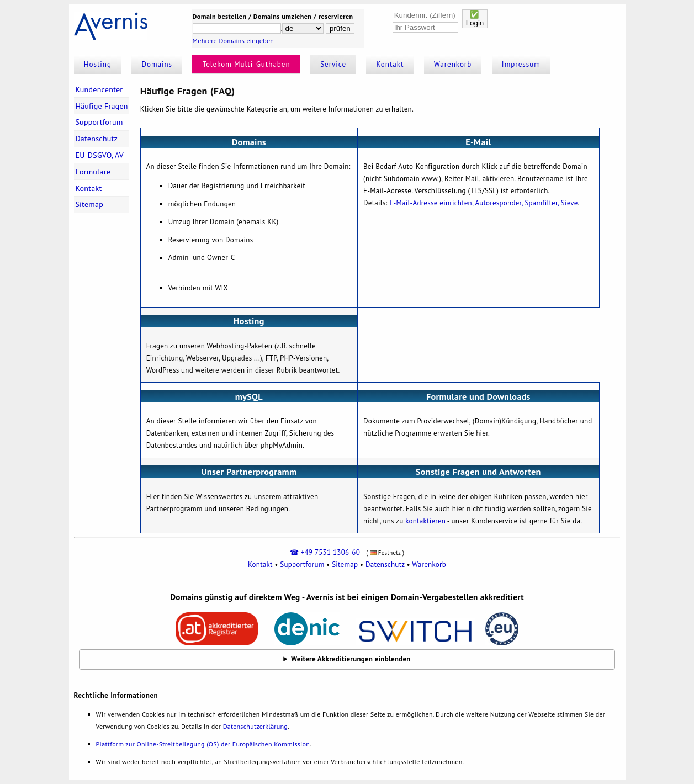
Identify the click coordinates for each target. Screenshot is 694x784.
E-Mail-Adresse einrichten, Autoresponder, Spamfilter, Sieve (483, 203)
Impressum (521, 64)
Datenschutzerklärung (255, 726)
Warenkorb (453, 64)
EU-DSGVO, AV (99, 155)
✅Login (475, 19)
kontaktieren (425, 521)
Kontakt (390, 64)
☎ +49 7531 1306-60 (325, 552)
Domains (157, 64)
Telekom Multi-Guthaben (247, 64)
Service (333, 64)
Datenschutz (96, 139)
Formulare (93, 172)
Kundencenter (99, 89)
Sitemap (89, 204)
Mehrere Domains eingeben (234, 41)
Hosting (98, 64)
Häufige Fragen (101, 106)
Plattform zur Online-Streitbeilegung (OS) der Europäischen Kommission (203, 744)
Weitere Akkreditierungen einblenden (351, 659)
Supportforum (99, 122)
